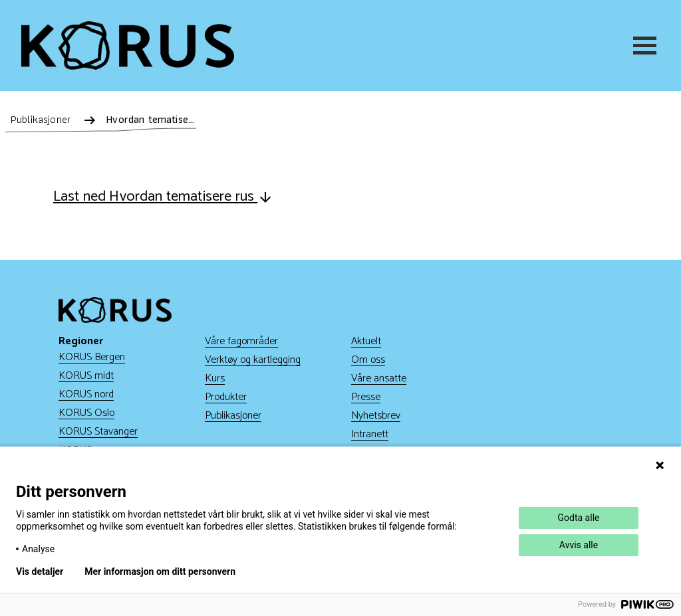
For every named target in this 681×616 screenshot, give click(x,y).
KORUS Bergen (92, 357)
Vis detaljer (40, 571)
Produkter (226, 397)
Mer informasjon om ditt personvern (160, 571)
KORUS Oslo (86, 413)
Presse (366, 397)
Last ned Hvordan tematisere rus (163, 197)
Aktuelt (366, 341)
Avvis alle (579, 545)
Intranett (370, 434)
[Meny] (646, 46)
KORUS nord (86, 394)
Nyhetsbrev (376, 416)
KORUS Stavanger (98, 432)
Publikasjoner (233, 416)
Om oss (368, 360)
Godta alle (579, 518)
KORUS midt (86, 376)
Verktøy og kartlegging (253, 360)
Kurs (215, 378)
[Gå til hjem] (128, 46)
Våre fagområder (241, 341)
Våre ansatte (379, 378)
